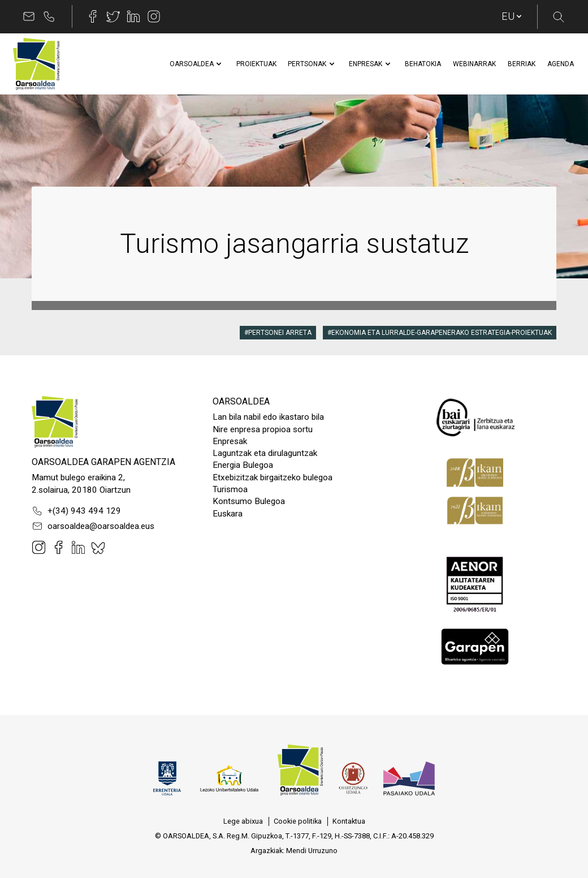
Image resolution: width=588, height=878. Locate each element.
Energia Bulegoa (243, 465)
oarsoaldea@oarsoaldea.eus (93, 526)
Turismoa (230, 489)
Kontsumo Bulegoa (249, 501)
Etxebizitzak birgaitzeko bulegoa (273, 477)
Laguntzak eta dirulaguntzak (265, 453)
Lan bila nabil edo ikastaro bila (268, 417)
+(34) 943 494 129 (76, 511)
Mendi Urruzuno (312, 851)
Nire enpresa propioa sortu (263, 429)
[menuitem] (192, 64)
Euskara (228, 514)
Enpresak (230, 441)
